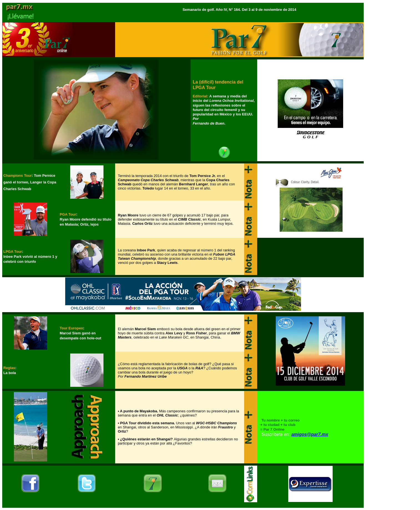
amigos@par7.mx (310, 434)
